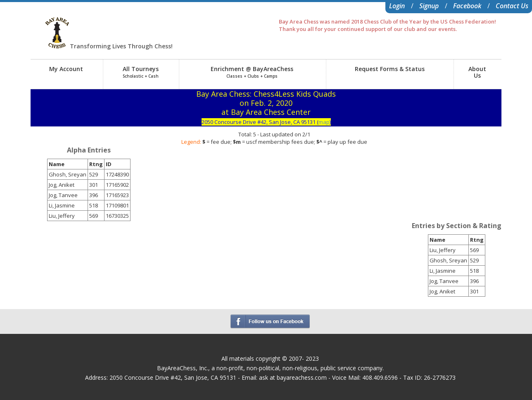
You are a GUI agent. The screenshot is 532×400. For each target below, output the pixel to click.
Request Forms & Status (390, 69)
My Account (66, 69)
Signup (429, 6)
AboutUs (477, 72)
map (324, 122)
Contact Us (512, 6)
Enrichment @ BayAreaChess (252, 72)
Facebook (467, 6)
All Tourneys (141, 72)
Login (397, 6)
